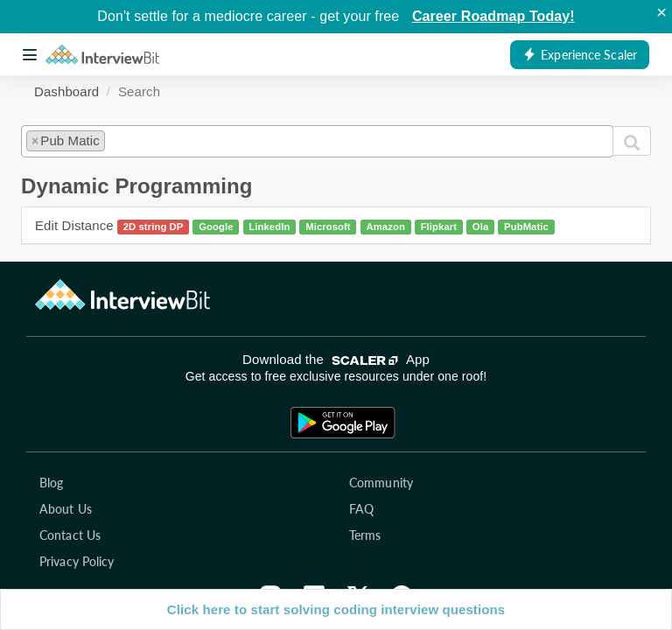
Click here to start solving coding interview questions (336, 609)
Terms (365, 535)
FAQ (361, 509)
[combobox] (317, 141)
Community (381, 483)
